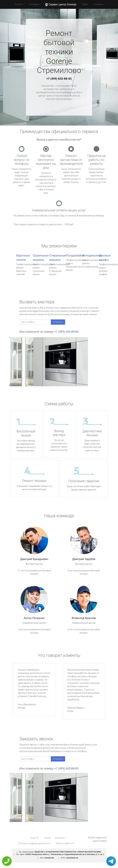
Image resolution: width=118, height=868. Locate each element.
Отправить (58, 322)
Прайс (85, 4)
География (34, 4)
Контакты (99, 4)
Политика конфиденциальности (34, 843)
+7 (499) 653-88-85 (59, 79)
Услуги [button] (18, 4)
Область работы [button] (64, 843)
